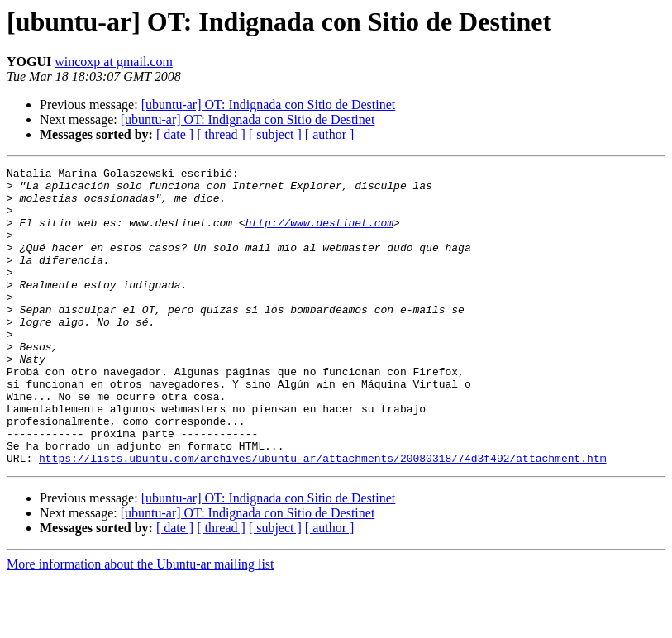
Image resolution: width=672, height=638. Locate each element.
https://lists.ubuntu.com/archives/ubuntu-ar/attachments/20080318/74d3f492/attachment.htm (322, 517)
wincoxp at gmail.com (114, 62)
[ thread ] (221, 134)
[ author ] (330, 134)
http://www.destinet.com (319, 235)
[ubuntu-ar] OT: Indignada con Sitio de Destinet (269, 105)
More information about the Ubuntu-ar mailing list (141, 624)
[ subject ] (275, 134)
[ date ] (175, 134)
